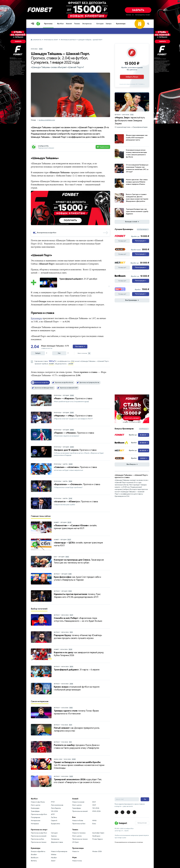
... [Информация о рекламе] (109, 192)
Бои (74, 817)
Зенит (53, 861)
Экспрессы (87, 24)
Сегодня (100, 24)
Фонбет (34, 855)
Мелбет (54, 858)
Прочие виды (78, 848)
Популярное (36, 817)
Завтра (109, 24)
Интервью (35, 824)
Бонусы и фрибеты (38, 851)
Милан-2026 (97, 851)
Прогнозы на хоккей (39, 836)
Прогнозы (48, 24)
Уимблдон (96, 836)
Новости (76, 851)
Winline (54, 855)
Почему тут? (122, 241)
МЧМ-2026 (96, 811)
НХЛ (94, 805)
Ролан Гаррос (98, 839)
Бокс (94, 824)
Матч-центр (36, 805)
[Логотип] (38, 24)
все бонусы (144, 429)
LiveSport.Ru (37, 40)
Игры (74, 857)
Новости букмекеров (59, 851)
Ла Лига (54, 817)
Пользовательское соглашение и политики (129, 842)
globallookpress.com (47, 120)
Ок (145, 799)
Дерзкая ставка (57, 842)
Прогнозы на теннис (39, 842)
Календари (35, 808)
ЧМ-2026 (54, 811)
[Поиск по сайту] (149, 24)
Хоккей (69, 24)
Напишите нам (142, 823)
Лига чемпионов (57, 805)
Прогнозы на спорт (51, 40)
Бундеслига (55, 824)
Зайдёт (38, 353)
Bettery (34, 861)
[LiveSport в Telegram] (117, 812)
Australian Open (98, 833)
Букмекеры (121, 24)
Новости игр (77, 861)
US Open (75, 842)
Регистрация (141, 241)
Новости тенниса (79, 833)
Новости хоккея (78, 802)
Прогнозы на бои (37, 839)
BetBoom (35, 858)
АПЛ (53, 814)
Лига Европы (56, 808)
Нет (59, 353)
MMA (94, 821)
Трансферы (35, 811)
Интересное (36, 821)
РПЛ (53, 802)
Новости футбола (38, 802)
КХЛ (94, 802)
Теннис (77, 24)
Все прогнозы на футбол (47, 233)
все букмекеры (143, 229)
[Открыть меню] (33, 24)
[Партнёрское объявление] (132, 65)
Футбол (60, 24)
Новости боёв (78, 821)
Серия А (54, 821)
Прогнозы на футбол (68, 40)
